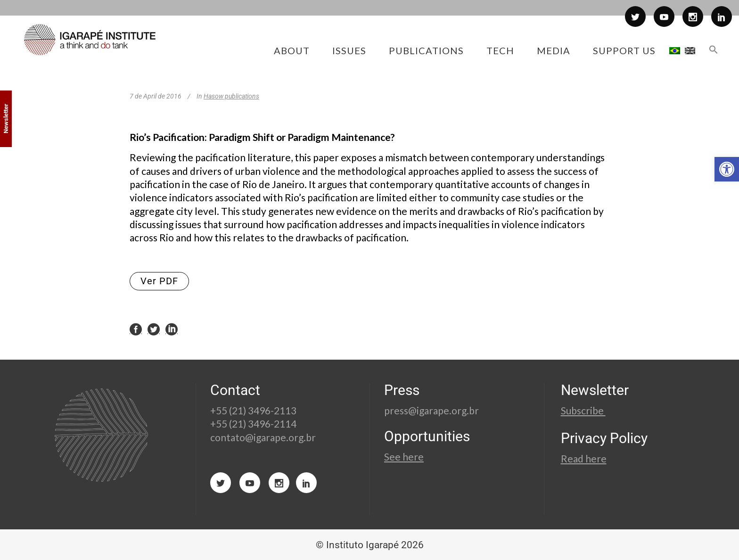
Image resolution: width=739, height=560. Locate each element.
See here (404, 457)
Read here (584, 458)
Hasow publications (231, 96)
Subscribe (583, 410)
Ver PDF (159, 281)
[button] (727, 169)
